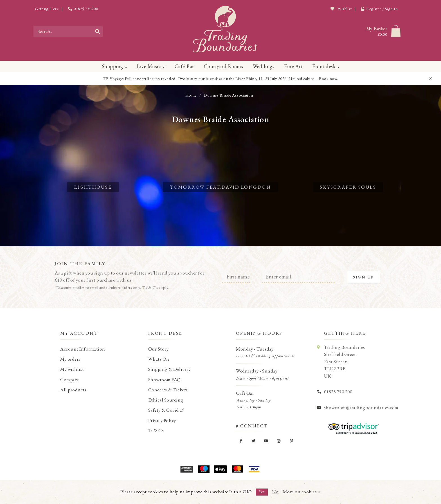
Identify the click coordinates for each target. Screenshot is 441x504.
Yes (262, 492)
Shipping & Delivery (169, 369)
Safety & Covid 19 (166, 410)
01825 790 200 (338, 392)
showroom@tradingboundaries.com (361, 407)
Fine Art (293, 66)
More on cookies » (302, 492)
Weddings (264, 66)
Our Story (158, 349)
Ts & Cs (156, 431)
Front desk (324, 66)
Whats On (159, 359)
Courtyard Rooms (224, 66)
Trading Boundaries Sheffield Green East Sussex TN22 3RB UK (345, 362)
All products (73, 390)
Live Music (149, 66)
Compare (70, 380)
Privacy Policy (162, 420)
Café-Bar (184, 66)
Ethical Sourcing (166, 400)
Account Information (83, 349)
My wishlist (72, 369)
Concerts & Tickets (168, 390)
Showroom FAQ (165, 380)
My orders (70, 359)
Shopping (112, 66)
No (275, 492)
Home (191, 95)
